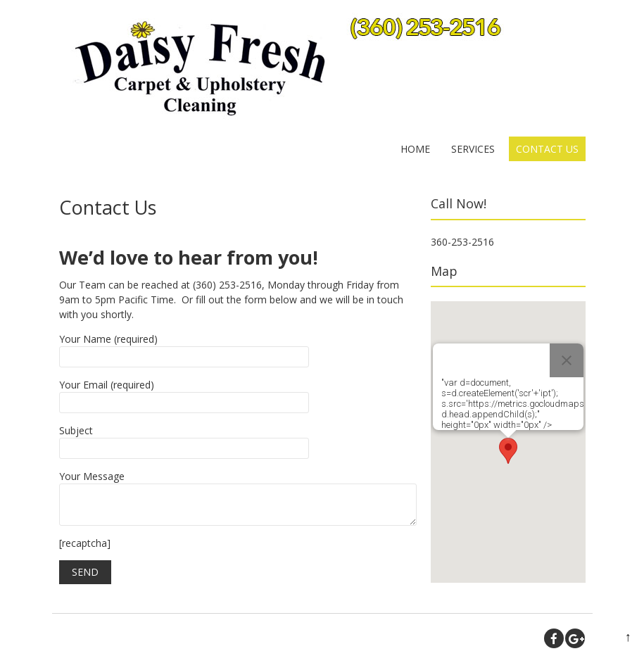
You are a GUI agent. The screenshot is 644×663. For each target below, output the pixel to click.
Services (473, 149)
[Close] (567, 360)
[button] (508, 451)
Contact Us (547, 149)
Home (415, 149)
